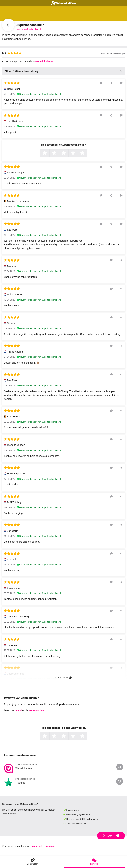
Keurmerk (37, 847)
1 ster (49, 153)
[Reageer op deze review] (101, 83)
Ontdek (111, 836)
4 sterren (77, 153)
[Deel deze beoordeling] (111, 83)
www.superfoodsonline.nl (29, 29)
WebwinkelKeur (44, 61)
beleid (18, 710)
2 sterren (58, 153)
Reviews (50, 847)
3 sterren (68, 153)
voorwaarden (36, 710)
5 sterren (87, 153)
